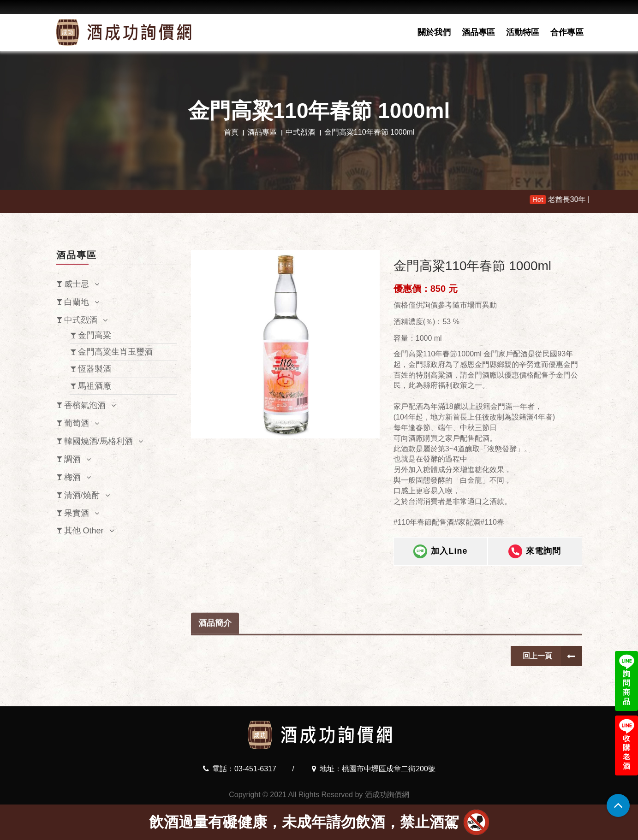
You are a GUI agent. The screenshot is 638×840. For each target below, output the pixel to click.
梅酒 (72, 477)
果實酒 (77, 513)
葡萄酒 (77, 423)
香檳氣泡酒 (85, 405)
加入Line (440, 552)
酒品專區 (478, 32)
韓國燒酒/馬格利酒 (98, 441)
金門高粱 (95, 335)
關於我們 (434, 32)
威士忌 (77, 284)
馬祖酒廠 (95, 386)
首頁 (231, 132)
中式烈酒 (300, 132)
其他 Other (84, 531)
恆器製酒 (95, 369)
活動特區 (523, 32)
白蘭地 (77, 302)
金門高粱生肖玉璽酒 (115, 352)
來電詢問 (535, 552)
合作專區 (567, 32)
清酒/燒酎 (82, 495)
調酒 (72, 459)
